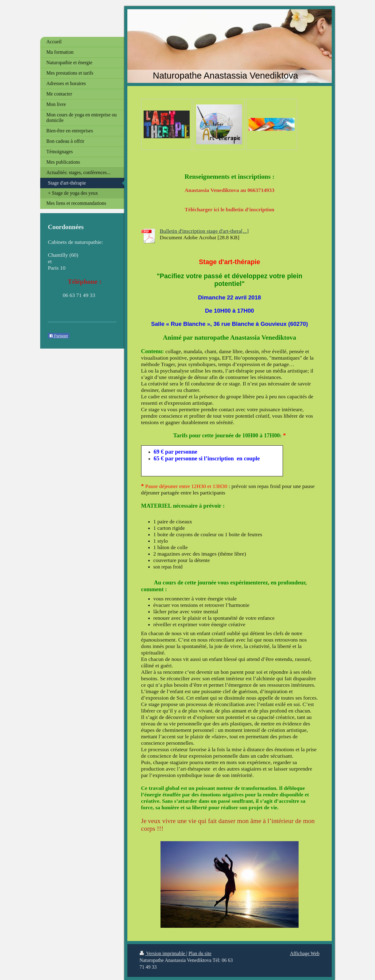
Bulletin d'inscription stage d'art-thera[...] (204, 231)
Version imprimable (163, 953)
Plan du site (200, 953)
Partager (59, 336)
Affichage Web (305, 953)
